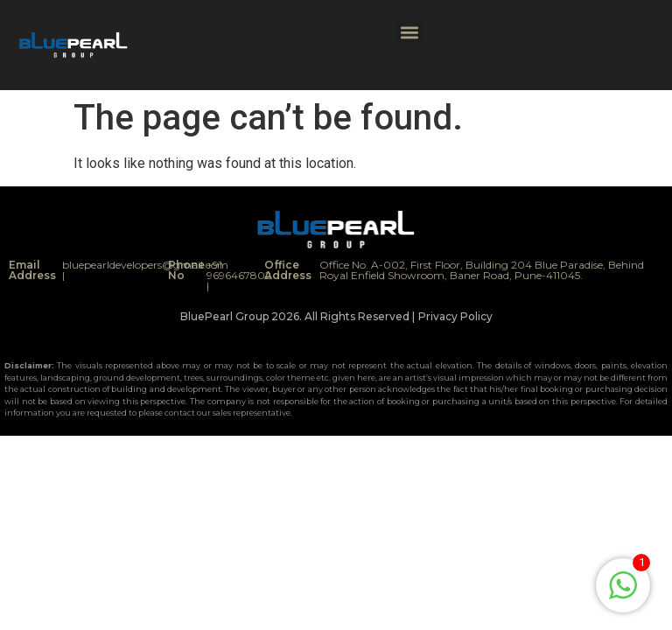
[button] (410, 32)
